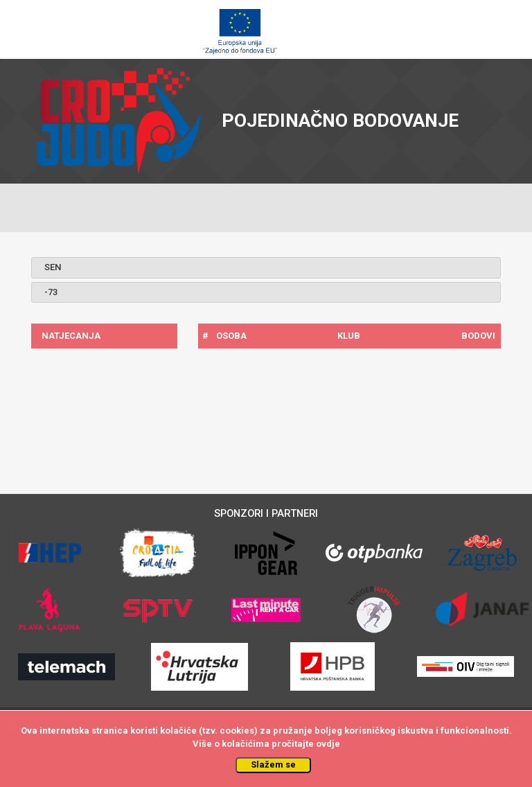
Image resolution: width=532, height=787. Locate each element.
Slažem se (273, 764)
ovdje (328, 744)
